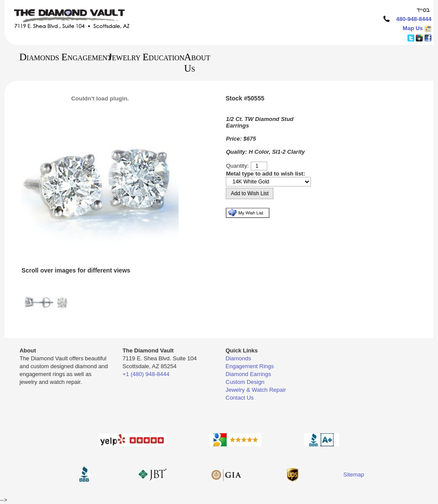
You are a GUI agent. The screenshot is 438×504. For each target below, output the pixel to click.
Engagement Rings (250, 366)
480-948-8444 (414, 19)
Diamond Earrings (248, 374)
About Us (197, 63)
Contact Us (240, 398)
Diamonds (35, 57)
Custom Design (245, 382)
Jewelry (121, 57)
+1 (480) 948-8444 (146, 374)
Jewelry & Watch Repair (256, 390)
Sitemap (354, 475)
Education (159, 57)
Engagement (81, 57)
